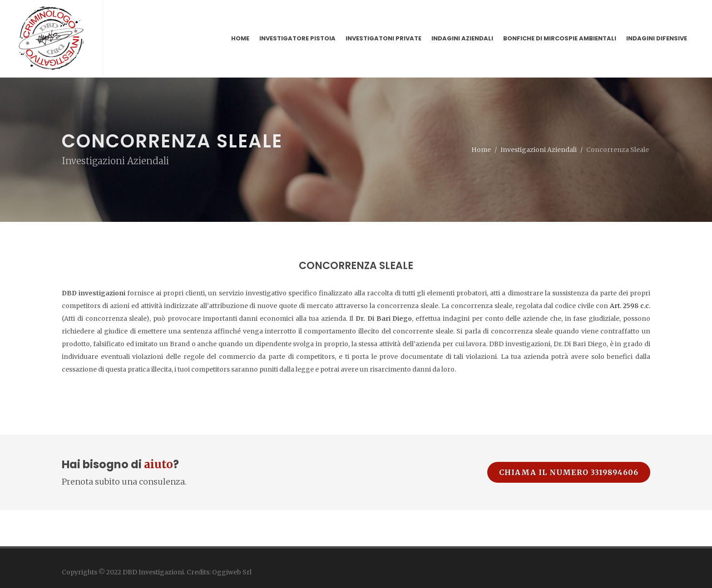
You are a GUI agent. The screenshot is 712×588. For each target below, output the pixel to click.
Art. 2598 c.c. (629, 274)
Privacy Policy (82, 564)
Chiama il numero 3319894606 (569, 441)
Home (481, 118)
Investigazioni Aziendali (539, 118)
